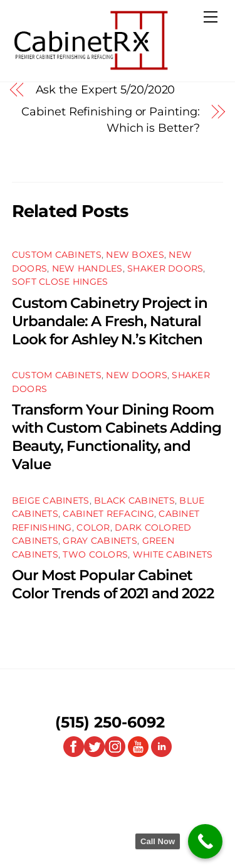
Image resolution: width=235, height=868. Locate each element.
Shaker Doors (165, 268)
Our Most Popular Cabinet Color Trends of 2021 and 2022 (113, 584)
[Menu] (211, 17)
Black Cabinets (134, 500)
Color (93, 527)
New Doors (136, 375)
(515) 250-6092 (110, 722)
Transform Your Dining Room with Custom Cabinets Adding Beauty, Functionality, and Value (117, 437)
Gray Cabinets (100, 541)
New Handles (87, 268)
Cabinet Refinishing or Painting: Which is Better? (110, 119)
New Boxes (135, 255)
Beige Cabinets (51, 500)
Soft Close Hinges (60, 282)
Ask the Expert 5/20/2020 (106, 90)
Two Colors (95, 554)
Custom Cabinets (57, 255)
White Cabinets (173, 554)
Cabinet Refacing (108, 514)
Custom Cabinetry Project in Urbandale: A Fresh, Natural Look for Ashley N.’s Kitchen (110, 321)
